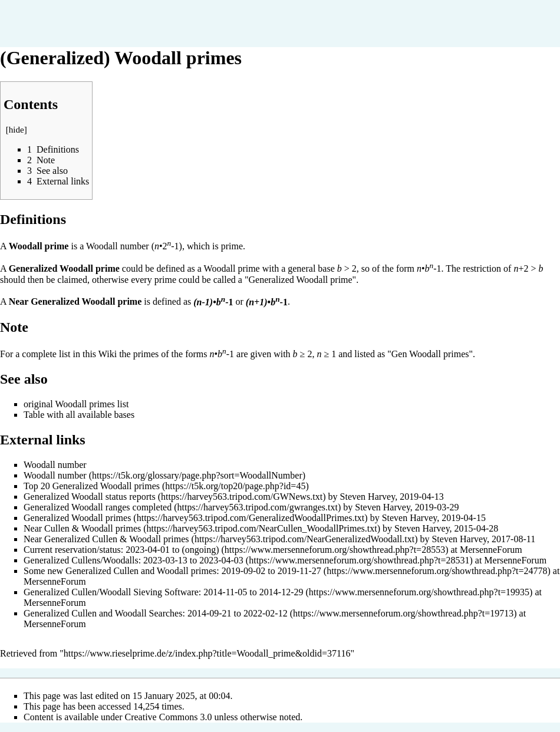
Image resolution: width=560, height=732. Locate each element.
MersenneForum (491, 550)
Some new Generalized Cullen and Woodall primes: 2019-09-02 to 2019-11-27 (172, 571)
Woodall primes (85, 404)
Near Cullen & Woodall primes (82, 528)
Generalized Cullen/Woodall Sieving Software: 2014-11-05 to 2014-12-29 (163, 592)
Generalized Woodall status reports (90, 497)
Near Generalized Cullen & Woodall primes (106, 539)
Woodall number (118, 246)
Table (34, 415)
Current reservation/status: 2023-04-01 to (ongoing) (121, 550)
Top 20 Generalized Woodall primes (92, 486)
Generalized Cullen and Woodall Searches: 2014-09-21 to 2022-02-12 (156, 613)
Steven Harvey (368, 497)
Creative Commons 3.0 (169, 717)
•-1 (213, 302)
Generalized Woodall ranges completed (98, 507)
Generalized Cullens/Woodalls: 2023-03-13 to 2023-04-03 (134, 560)
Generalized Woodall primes (77, 518)
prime (232, 246)
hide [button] (17, 130)
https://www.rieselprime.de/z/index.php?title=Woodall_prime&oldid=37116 (207, 653)
